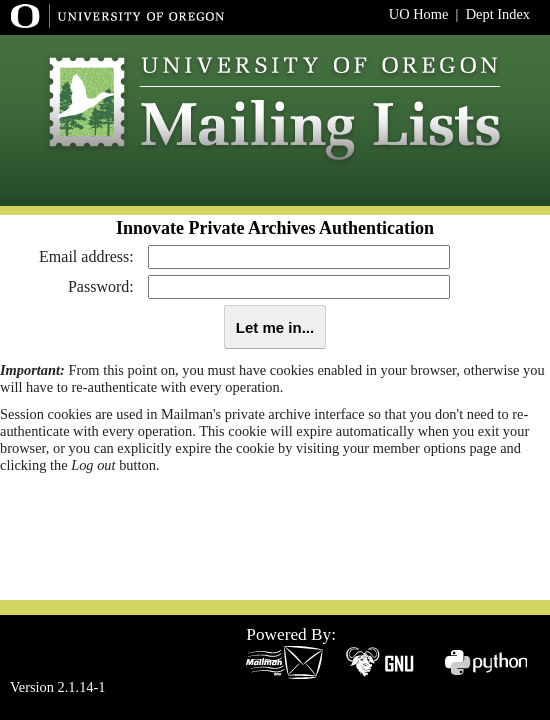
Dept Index (498, 14)
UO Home (419, 14)
